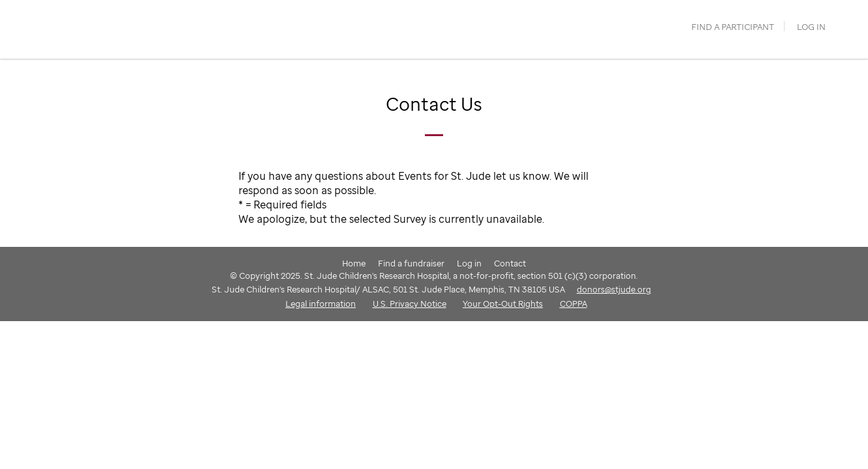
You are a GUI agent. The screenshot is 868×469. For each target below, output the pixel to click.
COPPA (573, 304)
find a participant (733, 27)
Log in (811, 27)
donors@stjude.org (614, 289)
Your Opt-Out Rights (503, 304)
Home (354, 263)
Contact (510, 263)
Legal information (321, 304)
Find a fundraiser (411, 263)
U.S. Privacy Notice (410, 304)
